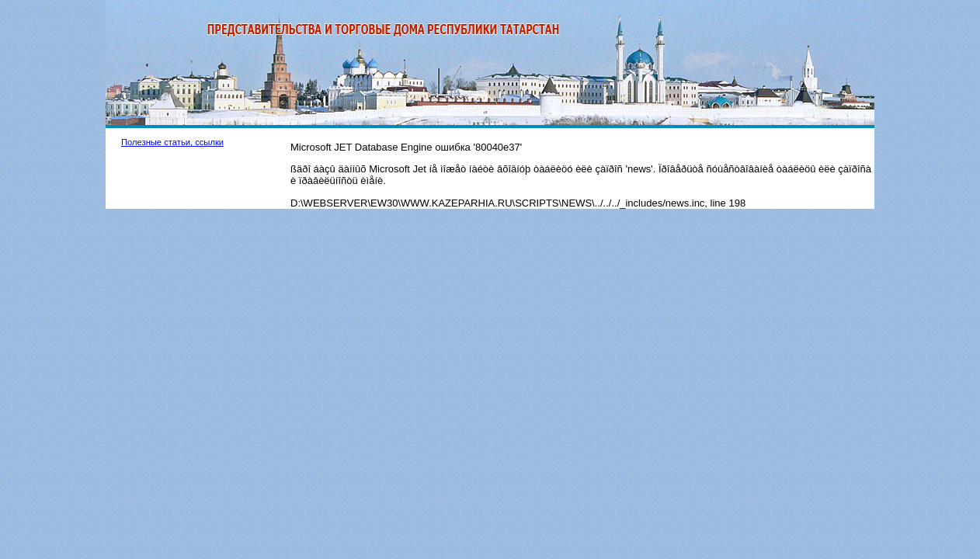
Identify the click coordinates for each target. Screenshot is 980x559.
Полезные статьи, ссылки (172, 142)
